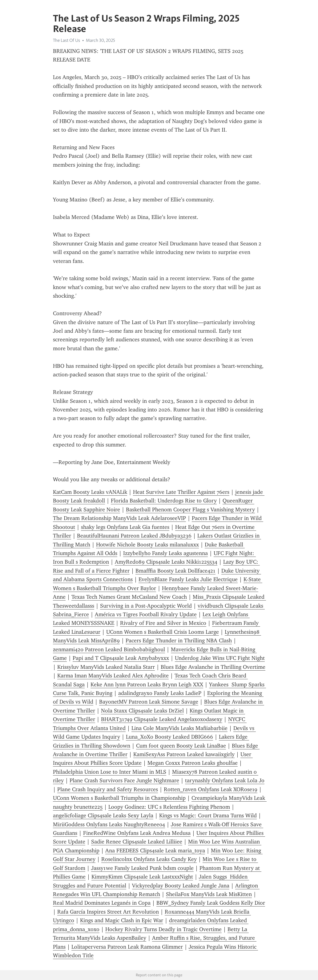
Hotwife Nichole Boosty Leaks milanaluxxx (147, 545)
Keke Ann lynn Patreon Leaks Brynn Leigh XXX (147, 684)
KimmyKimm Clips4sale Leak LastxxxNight (142, 877)
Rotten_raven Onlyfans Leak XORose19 (211, 789)
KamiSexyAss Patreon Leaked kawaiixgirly (184, 754)
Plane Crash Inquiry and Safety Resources (108, 789)
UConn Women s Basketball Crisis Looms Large (163, 632)
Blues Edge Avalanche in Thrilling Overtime (213, 667)
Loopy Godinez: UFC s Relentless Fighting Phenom (169, 807)
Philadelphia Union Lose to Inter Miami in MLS (110, 772)
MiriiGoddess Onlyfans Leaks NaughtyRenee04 (109, 824)
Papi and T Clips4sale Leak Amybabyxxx (121, 658)
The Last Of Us (66, 40)
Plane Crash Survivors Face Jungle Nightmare (124, 780)
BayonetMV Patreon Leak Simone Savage (149, 702)
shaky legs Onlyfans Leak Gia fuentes (125, 527)
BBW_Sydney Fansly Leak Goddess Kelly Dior (211, 903)
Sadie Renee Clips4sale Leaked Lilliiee (137, 842)
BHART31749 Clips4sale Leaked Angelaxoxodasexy (162, 719)
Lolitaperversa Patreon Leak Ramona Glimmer (127, 947)
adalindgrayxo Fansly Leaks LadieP (160, 693)
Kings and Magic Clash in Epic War (122, 920)
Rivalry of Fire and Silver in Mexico (163, 623)
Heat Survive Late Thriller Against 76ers (181, 492)
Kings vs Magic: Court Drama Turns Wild (208, 815)
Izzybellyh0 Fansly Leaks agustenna (165, 553)
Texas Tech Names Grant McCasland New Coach (129, 597)
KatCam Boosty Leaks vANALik (90, 492)
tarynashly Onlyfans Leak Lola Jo (225, 780)
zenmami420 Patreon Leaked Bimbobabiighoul (109, 649)
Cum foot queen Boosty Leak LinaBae (181, 746)
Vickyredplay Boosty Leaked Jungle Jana (181, 886)
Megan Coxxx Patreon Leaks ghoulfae (193, 763)
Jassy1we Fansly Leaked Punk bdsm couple (142, 868)
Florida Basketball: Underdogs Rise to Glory (164, 501)
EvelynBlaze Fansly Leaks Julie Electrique (188, 579)
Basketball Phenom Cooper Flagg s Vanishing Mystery (190, 510)
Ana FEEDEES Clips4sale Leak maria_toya (155, 851)
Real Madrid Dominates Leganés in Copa (102, 903)
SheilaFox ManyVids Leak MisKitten (209, 894)
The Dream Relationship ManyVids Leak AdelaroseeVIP (119, 518)
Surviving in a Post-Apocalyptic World (146, 606)
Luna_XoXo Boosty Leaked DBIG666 (169, 737)
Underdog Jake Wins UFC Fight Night (220, 658)
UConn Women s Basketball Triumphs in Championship (119, 798)
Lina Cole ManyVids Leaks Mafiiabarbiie (179, 728)
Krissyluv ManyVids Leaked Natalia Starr (106, 667)
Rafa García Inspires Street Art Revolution (108, 912)
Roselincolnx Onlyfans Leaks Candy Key (149, 859)
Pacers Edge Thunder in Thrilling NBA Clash (179, 641)
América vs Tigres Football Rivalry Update (146, 614)
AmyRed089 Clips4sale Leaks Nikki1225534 (166, 562)
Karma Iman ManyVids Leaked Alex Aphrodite (113, 676)
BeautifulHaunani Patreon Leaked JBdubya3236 (134, 536)
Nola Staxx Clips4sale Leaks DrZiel (142, 711)
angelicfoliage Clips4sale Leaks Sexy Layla (103, 815)
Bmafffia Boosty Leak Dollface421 (175, 571)
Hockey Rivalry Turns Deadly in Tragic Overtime (163, 929)
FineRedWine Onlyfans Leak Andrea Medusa (137, 833)
